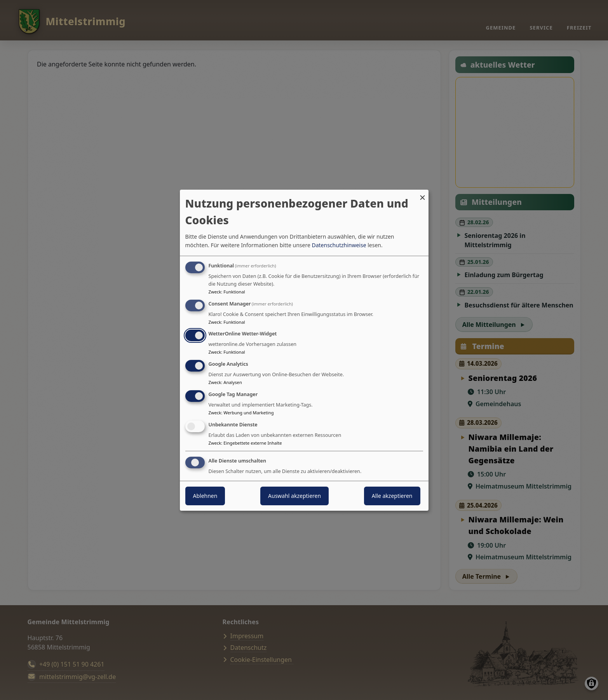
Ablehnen (205, 496)
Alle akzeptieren (392, 496)
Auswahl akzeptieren (294, 496)
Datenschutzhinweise (339, 245)
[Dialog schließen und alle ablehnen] (423, 194)
